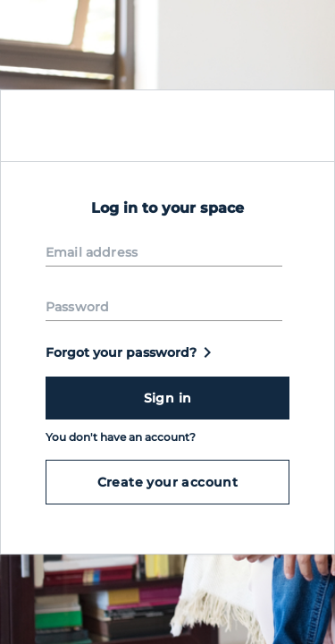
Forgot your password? (132, 352)
